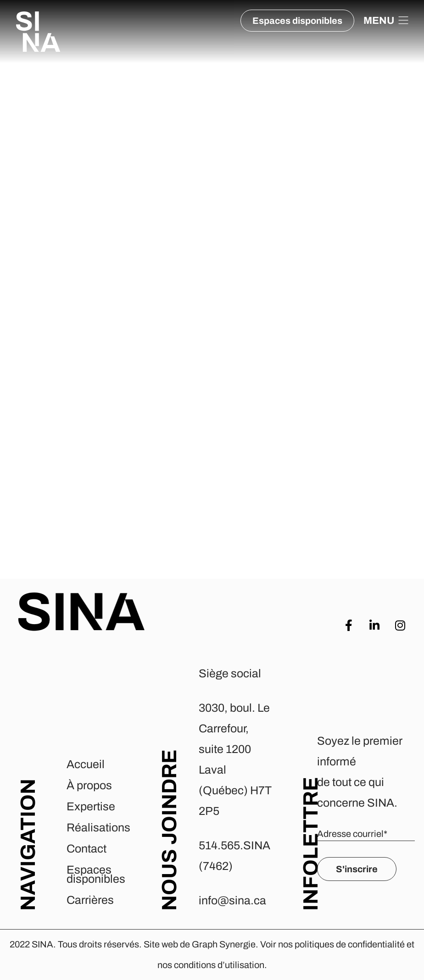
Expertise (91, 806)
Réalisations (98, 828)
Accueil (86, 764)
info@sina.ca (232, 900)
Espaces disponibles (96, 874)
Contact (86, 849)
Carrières (90, 900)
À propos (89, 785)
